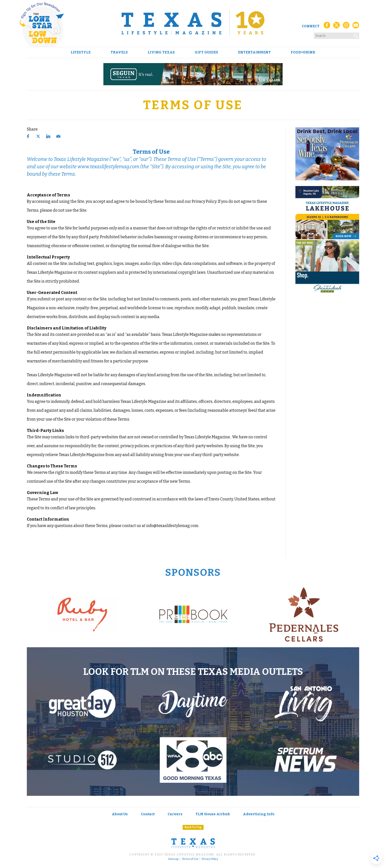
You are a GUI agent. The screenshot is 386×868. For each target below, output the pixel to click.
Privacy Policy (210, 859)
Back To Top (193, 827)
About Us (120, 814)
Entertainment (254, 52)
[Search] (356, 35)
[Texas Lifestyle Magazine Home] (193, 23)
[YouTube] (356, 26)
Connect (311, 26)
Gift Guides (206, 52)
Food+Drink (303, 52)
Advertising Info (259, 814)
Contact (148, 814)
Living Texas (161, 52)
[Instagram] (346, 26)
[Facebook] (327, 26)
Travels (119, 52)
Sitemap (173, 859)
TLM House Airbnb (213, 814)
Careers (175, 814)
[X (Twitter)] (337, 26)
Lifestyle (81, 52)
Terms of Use (190, 859)
